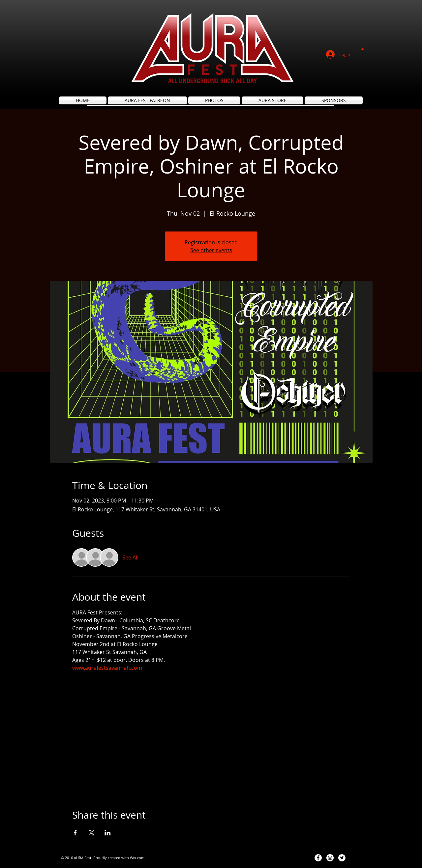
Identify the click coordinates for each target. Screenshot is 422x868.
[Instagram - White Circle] (330, 858)
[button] (362, 49)
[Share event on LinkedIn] (108, 833)
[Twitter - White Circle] (342, 858)
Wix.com (137, 858)
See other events (211, 250)
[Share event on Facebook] (75, 833)
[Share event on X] (91, 833)
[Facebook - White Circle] (318, 858)
